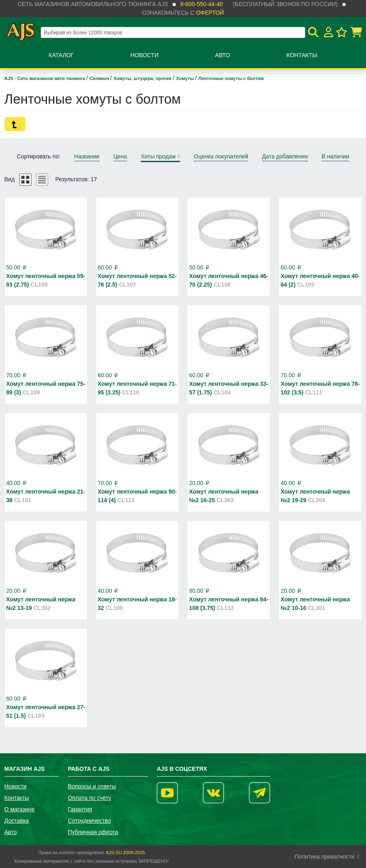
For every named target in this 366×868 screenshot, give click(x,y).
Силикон (100, 78)
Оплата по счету (89, 798)
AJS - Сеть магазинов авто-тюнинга (45, 78)
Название (87, 156)
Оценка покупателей (221, 156)
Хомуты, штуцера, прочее (143, 78)
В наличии (335, 156)
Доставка (17, 821)
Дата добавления (285, 156)
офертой (210, 13)
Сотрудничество (89, 821)
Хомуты (186, 78)
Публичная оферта (93, 832)
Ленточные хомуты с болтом (231, 78)
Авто (223, 55)
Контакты (302, 55)
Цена (120, 156)
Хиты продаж (161, 156)
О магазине (20, 809)
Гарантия (80, 809)
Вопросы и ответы (92, 786)
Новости (145, 55)
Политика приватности (325, 857)
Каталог (61, 55)
